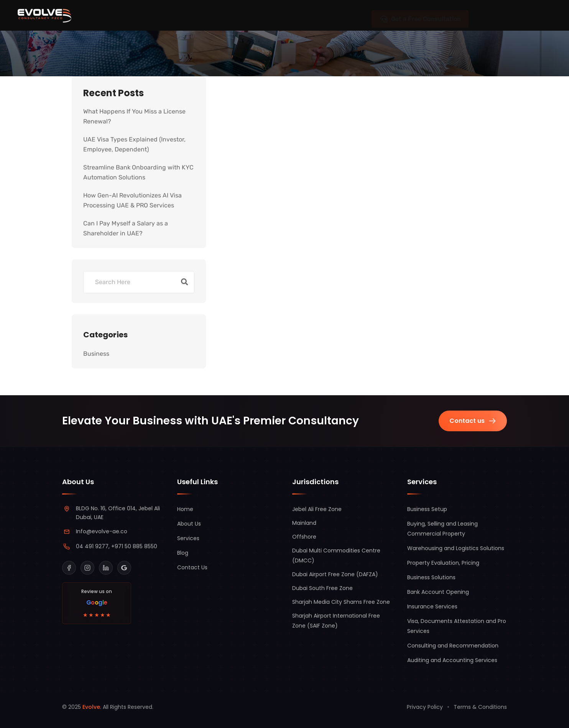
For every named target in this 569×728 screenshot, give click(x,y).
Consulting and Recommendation (453, 646)
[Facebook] (69, 568)
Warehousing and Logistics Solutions (456, 548)
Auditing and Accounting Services (452, 660)
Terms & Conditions (480, 707)
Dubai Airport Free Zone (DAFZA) (335, 574)
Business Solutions (431, 577)
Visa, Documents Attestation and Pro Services (457, 626)
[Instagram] (87, 568)
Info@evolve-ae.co (102, 531)
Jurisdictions (133, 15)
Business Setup (427, 509)
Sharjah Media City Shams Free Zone (341, 602)
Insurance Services (432, 606)
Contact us (473, 421)
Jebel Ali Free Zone (317, 509)
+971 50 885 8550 (134, 546)
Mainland (304, 523)
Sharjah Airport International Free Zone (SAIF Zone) (336, 621)
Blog (296, 15)
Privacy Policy (425, 707)
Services (196, 15)
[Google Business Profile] (124, 568)
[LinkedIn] (106, 568)
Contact (341, 15)
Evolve (91, 707)
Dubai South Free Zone (322, 588)
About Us (250, 15)
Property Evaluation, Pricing (443, 563)
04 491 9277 (92, 546)
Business (96, 354)
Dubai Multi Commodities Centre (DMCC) (336, 555)
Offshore (304, 537)
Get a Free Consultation (420, 15)
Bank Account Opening (438, 592)
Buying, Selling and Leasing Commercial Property (442, 529)
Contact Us (192, 567)
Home (185, 509)
